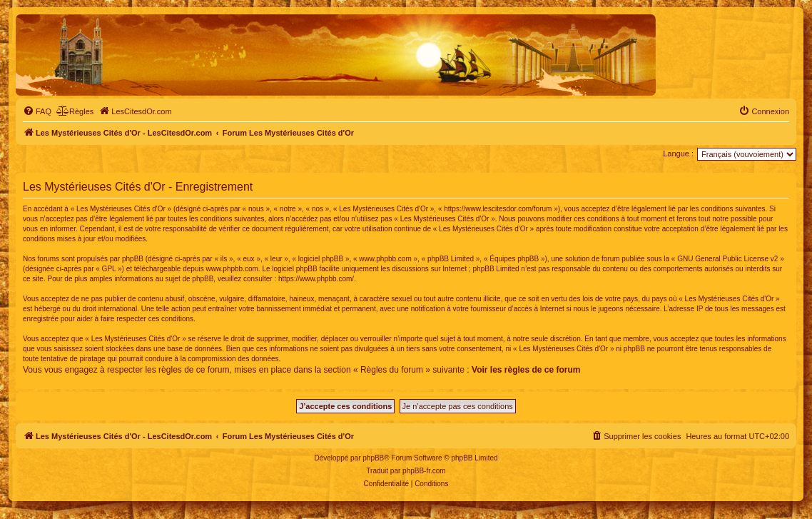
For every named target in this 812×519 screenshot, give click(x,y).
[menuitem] (37, 111)
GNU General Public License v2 (727, 259)
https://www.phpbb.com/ (316, 279)
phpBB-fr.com (424, 471)
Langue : (678, 153)
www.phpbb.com (232, 269)
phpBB (373, 458)
